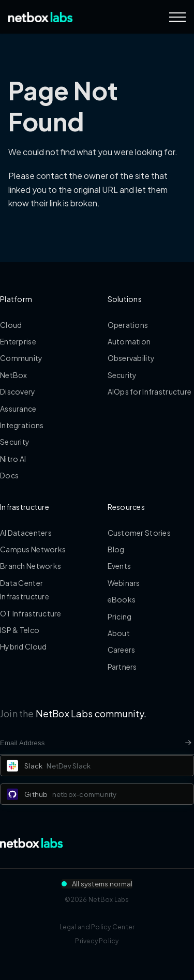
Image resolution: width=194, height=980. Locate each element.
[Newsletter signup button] (188, 743)
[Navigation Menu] (177, 17)
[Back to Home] (41, 17)
